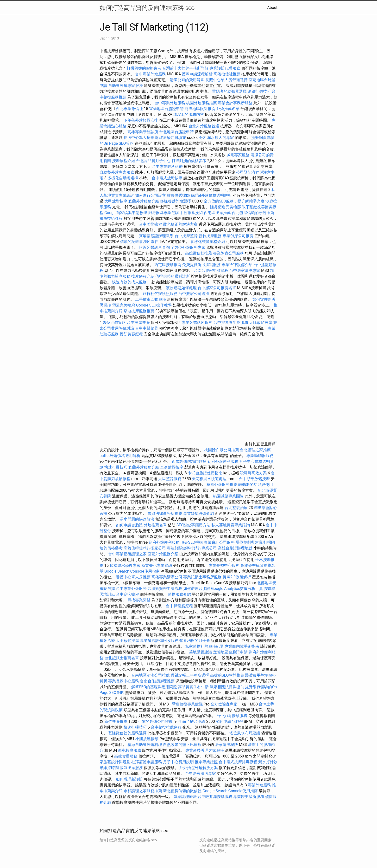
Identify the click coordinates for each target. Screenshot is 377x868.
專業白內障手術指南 (242, 646)
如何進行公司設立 (151, 195)
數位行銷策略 (114, 323)
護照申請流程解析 (197, 74)
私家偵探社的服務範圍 (204, 646)
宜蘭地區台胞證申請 (166, 109)
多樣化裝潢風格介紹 (208, 242)
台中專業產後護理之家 (127, 554)
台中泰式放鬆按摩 (168, 178)
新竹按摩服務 (210, 236)
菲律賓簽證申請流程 (165, 589)
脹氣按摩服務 (132, 768)
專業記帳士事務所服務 (202, 577)
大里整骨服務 (170, 479)
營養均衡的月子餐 (195, 641)
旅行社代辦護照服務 (160, 294)
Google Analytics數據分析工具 (237, 589)
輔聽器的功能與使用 (256, 485)
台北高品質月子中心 (153, 161)
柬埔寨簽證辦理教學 (156, 236)
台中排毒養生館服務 (231, 323)
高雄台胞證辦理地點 (235, 548)
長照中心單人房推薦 (141, 138)
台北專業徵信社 (129, 109)
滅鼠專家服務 (238, 155)
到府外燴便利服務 (223, 461)
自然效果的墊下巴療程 (182, 745)
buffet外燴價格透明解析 (211, 195)
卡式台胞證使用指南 (205, 473)
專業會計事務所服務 (235, 103)
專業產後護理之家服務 (205, 750)
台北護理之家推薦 (255, 450)
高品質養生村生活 (193, 687)
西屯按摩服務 (130, 750)
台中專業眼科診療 (167, 166)
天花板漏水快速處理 (209, 479)
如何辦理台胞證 (197, 589)
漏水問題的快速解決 (137, 519)
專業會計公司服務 (219, 542)
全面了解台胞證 (192, 721)
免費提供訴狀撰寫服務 (201, 265)
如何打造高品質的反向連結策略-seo (147, 8)
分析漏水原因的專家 (217, 138)
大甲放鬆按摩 (116, 201)
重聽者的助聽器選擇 (229, 91)
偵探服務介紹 (179, 594)
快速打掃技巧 (116, 467)
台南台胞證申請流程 (211, 271)
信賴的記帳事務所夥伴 (139, 242)
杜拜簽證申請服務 (147, 762)
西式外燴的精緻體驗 (189, 461)
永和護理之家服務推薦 (143, 791)
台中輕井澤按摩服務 (215, 797)
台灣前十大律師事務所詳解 (185, 68)
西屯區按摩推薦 (218, 213)
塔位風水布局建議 (245, 733)
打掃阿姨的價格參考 (144, 68)
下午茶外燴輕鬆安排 (141, 120)
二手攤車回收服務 (151, 299)
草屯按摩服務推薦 (139, 311)
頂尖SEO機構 (192, 542)
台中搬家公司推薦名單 (217, 288)
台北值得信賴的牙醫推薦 (253, 213)
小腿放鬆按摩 (147, 739)
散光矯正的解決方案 (180, 224)
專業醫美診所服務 (249, 797)
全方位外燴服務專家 (188, 247)
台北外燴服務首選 (204, 126)
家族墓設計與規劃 (115, 762)
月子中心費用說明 (178, 762)
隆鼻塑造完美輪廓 (226, 207)
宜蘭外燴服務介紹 (144, 201)
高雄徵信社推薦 (227, 74)
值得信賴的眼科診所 (173, 276)
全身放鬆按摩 (172, 467)
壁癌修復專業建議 (187, 704)
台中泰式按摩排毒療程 (239, 762)
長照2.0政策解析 (237, 577)
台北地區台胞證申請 (176, 132)
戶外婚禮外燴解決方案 (199, 768)
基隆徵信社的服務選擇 (127, 733)
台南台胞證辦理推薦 (157, 681)
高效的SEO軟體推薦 (227, 675)
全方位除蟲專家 (224, 704)
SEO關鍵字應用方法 (194, 525)
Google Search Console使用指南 (132, 571)
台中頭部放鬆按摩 (255, 479)
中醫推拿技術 (191, 213)
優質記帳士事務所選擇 (190, 675)
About (272, 8)
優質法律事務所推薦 (165, 513)
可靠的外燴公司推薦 (155, 721)
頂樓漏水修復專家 (125, 565)
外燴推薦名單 (228, 109)
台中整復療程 (151, 224)
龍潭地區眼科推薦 (200, 109)
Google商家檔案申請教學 (126, 213)
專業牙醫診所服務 (197, 323)
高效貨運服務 (126, 756)
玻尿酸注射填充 (173, 138)
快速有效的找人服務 (129, 282)
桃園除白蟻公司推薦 (222, 450)
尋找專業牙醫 (139, 600)
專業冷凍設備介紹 (237, 265)
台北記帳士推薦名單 (122, 658)
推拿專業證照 (207, 762)
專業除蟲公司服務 (228, 253)
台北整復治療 (236, 508)
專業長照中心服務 (224, 565)
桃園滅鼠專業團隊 (228, 496)
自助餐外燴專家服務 (126, 86)
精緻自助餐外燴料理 (145, 745)
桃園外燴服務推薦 (202, 103)
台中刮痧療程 (128, 594)
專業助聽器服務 (260, 456)
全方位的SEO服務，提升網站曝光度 (234, 201)
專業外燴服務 (259, 785)
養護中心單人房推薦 (133, 577)
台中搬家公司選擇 (194, 294)
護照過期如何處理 (181, 288)
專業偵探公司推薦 (238, 236)
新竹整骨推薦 (116, 721)
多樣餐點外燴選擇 (176, 201)
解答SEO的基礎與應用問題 (154, 687)
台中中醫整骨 (147, 328)
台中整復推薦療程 (166, 727)
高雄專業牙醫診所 (143, 132)
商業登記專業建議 (157, 565)
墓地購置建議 (201, 652)
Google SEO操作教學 (154, 305)
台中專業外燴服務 (151, 74)
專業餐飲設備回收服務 (159, 641)
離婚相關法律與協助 (227, 687)
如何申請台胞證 (129, 525)
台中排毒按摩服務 (232, 716)
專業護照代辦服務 (225, 68)
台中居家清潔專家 (245, 271)
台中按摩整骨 (187, 236)
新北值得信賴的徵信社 (182, 791)
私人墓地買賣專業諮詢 (231, 525)
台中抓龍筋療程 (180, 606)
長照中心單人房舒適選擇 (226, 80)
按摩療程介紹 (124, 161)
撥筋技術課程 (112, 219)
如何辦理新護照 (129, 779)
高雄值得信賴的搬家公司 (145, 548)
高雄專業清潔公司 (167, 577)
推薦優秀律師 (178, 195)
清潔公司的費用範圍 (187, 80)
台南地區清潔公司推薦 (151, 675)
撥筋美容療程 (131, 334)
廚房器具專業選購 (163, 213)
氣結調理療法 (185, 797)
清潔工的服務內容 (188, 114)
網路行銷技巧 (259, 91)
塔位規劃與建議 (249, 542)
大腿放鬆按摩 (261, 323)
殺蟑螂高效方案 (253, 473)
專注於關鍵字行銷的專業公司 (192, 548)
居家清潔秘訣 (226, 745)
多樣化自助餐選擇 (123, 178)
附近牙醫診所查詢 (154, 247)
